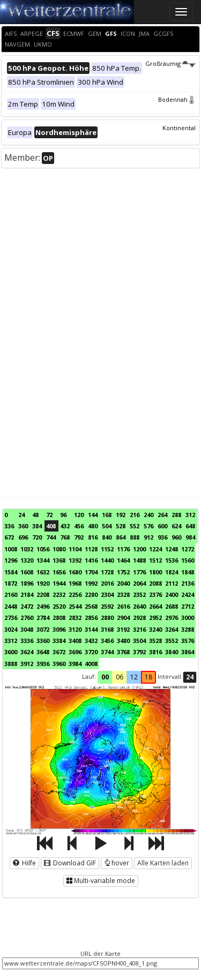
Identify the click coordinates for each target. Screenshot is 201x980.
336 (9, 526)
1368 (59, 560)
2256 (75, 594)
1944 (59, 583)
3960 (59, 664)
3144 (91, 629)
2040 (123, 583)
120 (79, 515)
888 (135, 537)
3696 (75, 652)
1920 (43, 583)
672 (9, 537)
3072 (43, 629)
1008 (11, 549)
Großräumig (170, 63)
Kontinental (179, 128)
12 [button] (134, 677)
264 (162, 515)
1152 (107, 549)
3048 (27, 629)
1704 (91, 572)
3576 (188, 641)
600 (162, 526)
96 (63, 515)
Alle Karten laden (163, 863)
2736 (11, 618)
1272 (188, 549)
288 (176, 515)
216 (135, 515)
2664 (155, 606)
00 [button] (105, 677)
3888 (11, 664)
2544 (75, 606)
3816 (155, 652)
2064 (139, 583)
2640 (139, 606)
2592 (107, 606)
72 (49, 515)
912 (148, 537)
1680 (75, 572)
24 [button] (190, 677)
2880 (107, 618)
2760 (27, 618)
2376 (155, 594)
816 (93, 537)
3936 (43, 664)
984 (190, 537)
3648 (43, 652)
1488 (139, 560)
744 (51, 537)
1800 (155, 572)
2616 (123, 606)
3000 (188, 618)
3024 (11, 629)
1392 (75, 560)
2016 (107, 583)
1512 (155, 560)
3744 (107, 652)
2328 (123, 594)
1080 (59, 549)
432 (65, 526)
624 (176, 526)
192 (121, 515)
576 (148, 526)
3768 (123, 652)
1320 (27, 560)
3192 (123, 629)
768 (65, 537)
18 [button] (148, 677)
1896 (27, 583)
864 (121, 537)
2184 (27, 594)
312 (190, 515)
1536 (172, 560)
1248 (172, 549)
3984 (75, 664)
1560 (188, 560)
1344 (43, 560)
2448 (11, 606)
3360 (43, 641)
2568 (91, 606)
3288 (188, 629)
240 (148, 515)
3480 (123, 641)
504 (107, 526)
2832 (75, 618)
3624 (27, 652)
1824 (172, 572)
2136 (188, 583)
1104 (75, 549)
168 (107, 515)
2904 (123, 618)
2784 (43, 618)
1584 (11, 572)
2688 (172, 606)
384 (37, 526)
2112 (172, 583)
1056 (43, 549)
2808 (59, 618)
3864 (188, 652)
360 (23, 526)
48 (35, 515)
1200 (139, 549)
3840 (172, 652)
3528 (155, 641)
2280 (91, 594)
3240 (155, 629)
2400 (172, 594)
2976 (172, 618)
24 (21, 515)
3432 (91, 641)
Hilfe (24, 863)
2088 (155, 583)
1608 (27, 572)
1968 (75, 583)
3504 (139, 641)
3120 (75, 629)
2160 (11, 594)
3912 (27, 664)
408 (51, 526)
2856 (91, 618)
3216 (139, 629)
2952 (155, 618)
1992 (91, 583)
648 (190, 526)
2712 (188, 606)
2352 (139, 594)
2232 (59, 594)
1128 (91, 549)
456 (79, 526)
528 (121, 526)
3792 (139, 652)
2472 (27, 606)
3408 (75, 641)
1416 (91, 560)
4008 (91, 664)
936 (162, 537)
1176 (123, 549)
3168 (107, 629)
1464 (123, 560)
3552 (172, 641)
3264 (172, 629)
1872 (11, 583)
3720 (91, 652)
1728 (107, 572)
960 (176, 537)
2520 (59, 606)
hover (117, 863)
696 (23, 537)
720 (37, 537)
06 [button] (120, 677)
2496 (43, 606)
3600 (11, 652)
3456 (107, 641)
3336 (27, 641)
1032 (27, 549)
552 (135, 526)
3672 (59, 652)
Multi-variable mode (101, 881)
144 (93, 515)
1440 (107, 560)
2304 (107, 594)
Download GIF (70, 863)
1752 (123, 572)
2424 (188, 594)
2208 (43, 594)
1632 (43, 572)
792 (79, 537)
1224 (155, 549)
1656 (59, 572)
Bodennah (177, 99)
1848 (188, 572)
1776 (139, 572)
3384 (59, 641)
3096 (59, 629)
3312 (11, 641)
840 (107, 537)
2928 (139, 618)
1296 (11, 560)
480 (93, 526)
